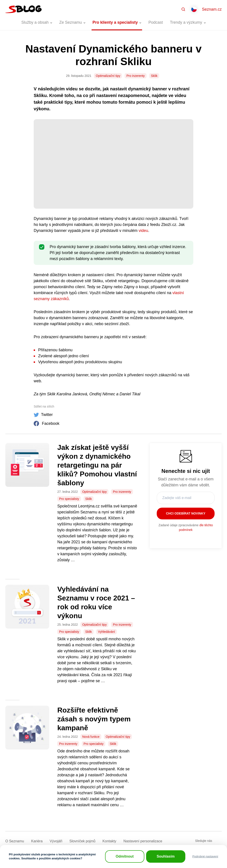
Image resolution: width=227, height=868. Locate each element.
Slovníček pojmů (82, 841)
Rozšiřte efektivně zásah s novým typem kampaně (94, 719)
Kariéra (37, 841)
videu (143, 231)
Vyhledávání (107, 632)
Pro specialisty (69, 499)
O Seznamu (15, 841)
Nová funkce (91, 737)
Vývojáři (56, 841)
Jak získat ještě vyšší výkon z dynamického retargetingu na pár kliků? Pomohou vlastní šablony (97, 465)
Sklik (154, 76)
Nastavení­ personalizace (143, 841)
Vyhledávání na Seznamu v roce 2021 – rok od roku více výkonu (96, 602)
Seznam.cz (212, 9)
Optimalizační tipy (108, 76)
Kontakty (109, 841)
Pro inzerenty (135, 76)
